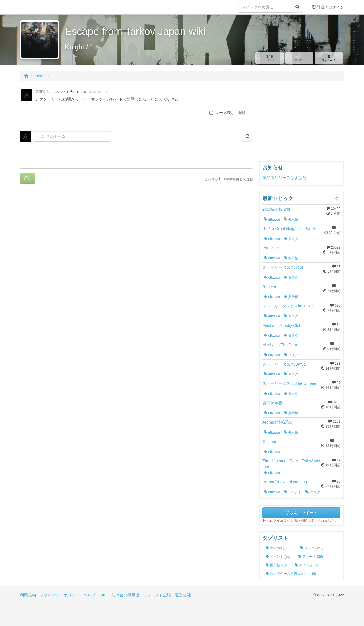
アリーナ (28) (311, 557)
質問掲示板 (272, 403)
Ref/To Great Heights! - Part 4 (289, 229)
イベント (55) (278, 557)
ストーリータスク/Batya (284, 364)
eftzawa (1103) (279, 548)
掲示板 (291, 219)
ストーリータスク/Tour (283, 267)
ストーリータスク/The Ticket (288, 306)
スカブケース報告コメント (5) (291, 574)
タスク (291, 239)
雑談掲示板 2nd (276, 209)
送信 (28, 178)
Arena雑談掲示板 (278, 422)
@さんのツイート (301, 513)
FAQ (104, 595)
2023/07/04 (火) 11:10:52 (70, 92)
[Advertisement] (301, 122)
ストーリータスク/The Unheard (291, 383)
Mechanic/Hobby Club (282, 325)
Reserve (270, 287)
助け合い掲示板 (125, 595)
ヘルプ (90, 595)
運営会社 (183, 595)
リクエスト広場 (157, 595)
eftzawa (272, 219)
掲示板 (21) (276, 565)
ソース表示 (222, 113)
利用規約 (28, 595)
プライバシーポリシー (60, 595)
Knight (40, 76)
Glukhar (269, 442)
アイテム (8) (306, 565)
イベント (293, 492)
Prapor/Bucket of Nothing (285, 482)
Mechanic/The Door (280, 345)
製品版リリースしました (284, 178)
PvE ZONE (272, 248)
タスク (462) (312, 548)
